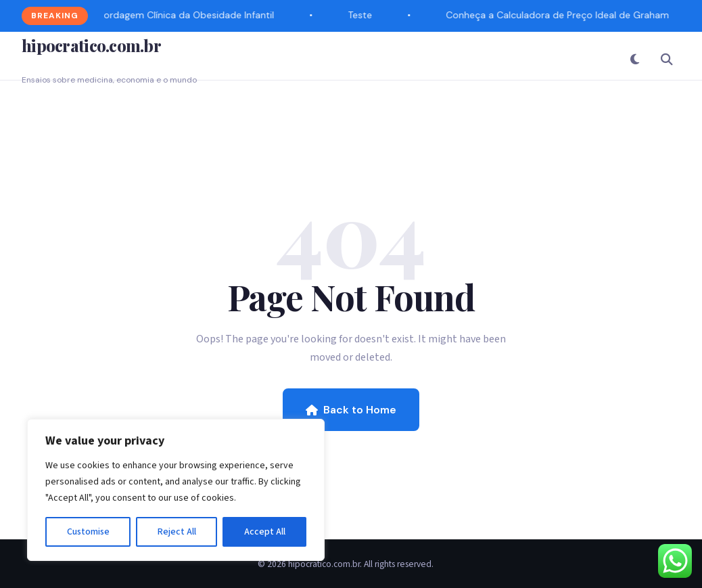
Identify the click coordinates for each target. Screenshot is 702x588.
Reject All (177, 532)
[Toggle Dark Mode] (634, 59)
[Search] (667, 59)
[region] (176, 490)
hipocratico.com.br (91, 45)
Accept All (265, 532)
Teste (361, 15)
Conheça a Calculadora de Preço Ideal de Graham (559, 15)
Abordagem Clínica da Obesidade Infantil (184, 15)
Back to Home (351, 410)
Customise (88, 532)
